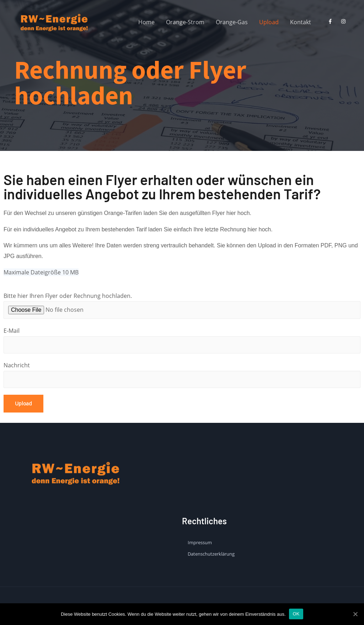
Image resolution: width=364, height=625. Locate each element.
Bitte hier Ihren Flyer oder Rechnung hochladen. (182, 306)
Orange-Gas (232, 22)
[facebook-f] (332, 21)
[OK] (355, 614)
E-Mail (182, 340)
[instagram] (345, 21)
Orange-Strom (185, 22)
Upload (269, 22)
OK (296, 614)
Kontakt (301, 22)
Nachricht (182, 375)
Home (146, 22)
